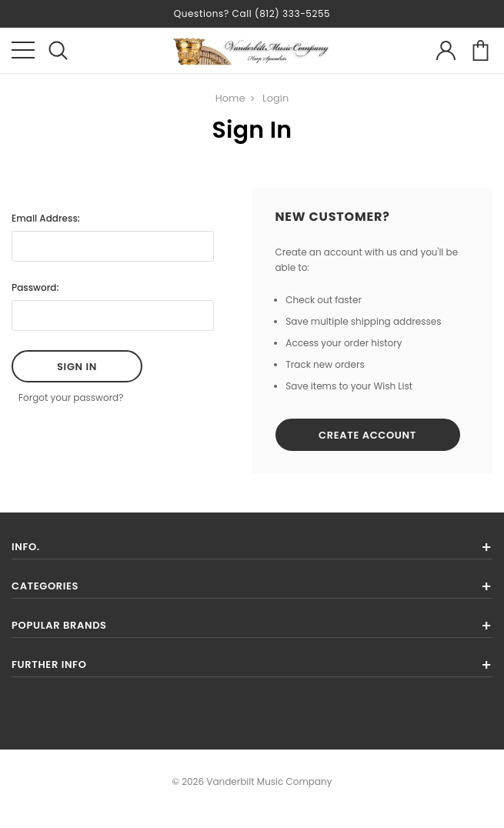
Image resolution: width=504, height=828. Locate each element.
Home (230, 98)
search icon (58, 50)
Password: (35, 287)
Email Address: (46, 218)
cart (481, 50)
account (446, 50)
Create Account (367, 435)
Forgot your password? (71, 397)
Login (275, 98)
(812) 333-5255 (292, 13)
